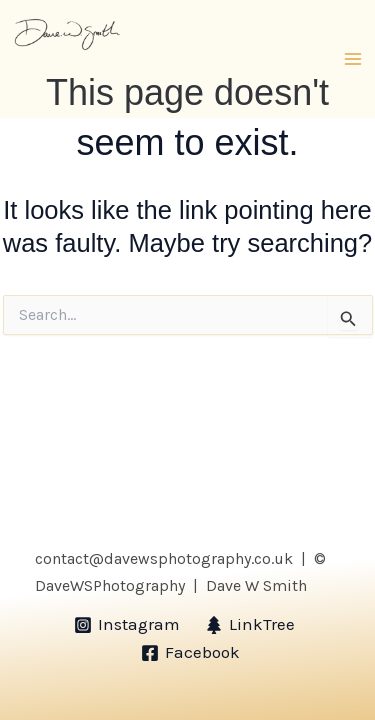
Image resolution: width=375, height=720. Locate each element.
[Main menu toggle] (353, 59)
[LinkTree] (251, 625)
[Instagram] (127, 625)
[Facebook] (190, 653)
